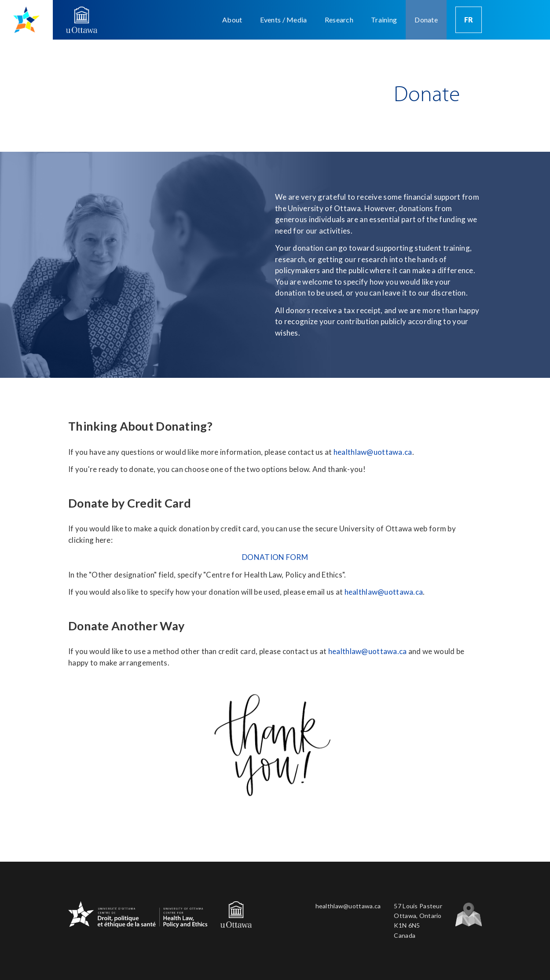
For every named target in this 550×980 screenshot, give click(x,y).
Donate (426, 20)
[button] (232, 20)
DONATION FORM (275, 557)
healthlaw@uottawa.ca (373, 452)
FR (469, 20)
